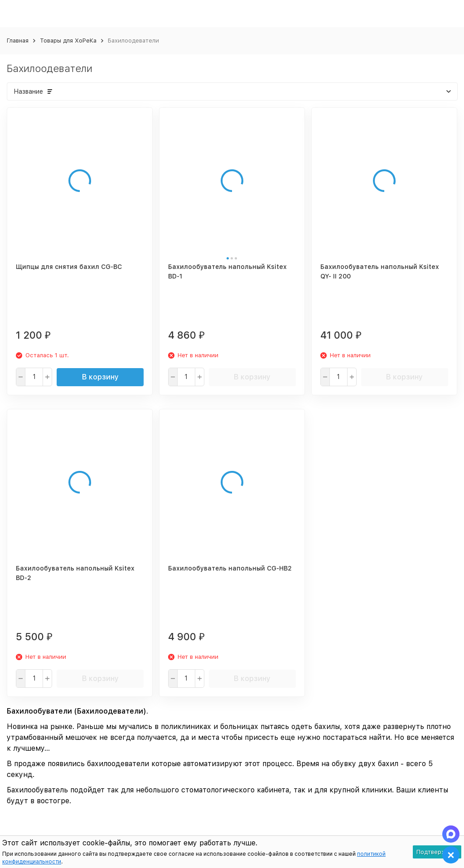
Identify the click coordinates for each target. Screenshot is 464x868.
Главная (18, 41)
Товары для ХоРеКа (68, 41)
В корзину (100, 377)
